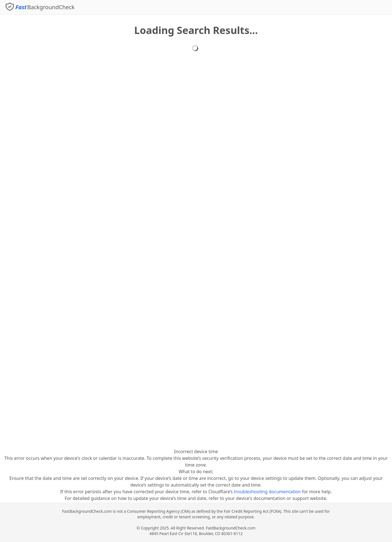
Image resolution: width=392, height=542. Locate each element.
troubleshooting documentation (267, 492)
